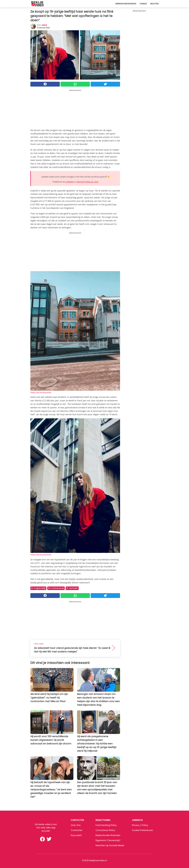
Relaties (154, 4)
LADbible (70, 182)
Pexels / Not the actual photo (41, 392)
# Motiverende (56, 588)
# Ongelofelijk (38, 588)
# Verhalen (72, 588)
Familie (143, 4)
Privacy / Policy (140, 825)
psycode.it (76, 835)
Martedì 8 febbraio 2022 (88, 182)
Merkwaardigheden (126, 4)
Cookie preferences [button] (142, 830)
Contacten (77, 830)
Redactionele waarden (108, 835)
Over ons (76, 825)
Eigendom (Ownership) (108, 840)
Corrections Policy (105, 830)
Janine (44, 25)
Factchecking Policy (106, 825)
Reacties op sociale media (110, 845)
